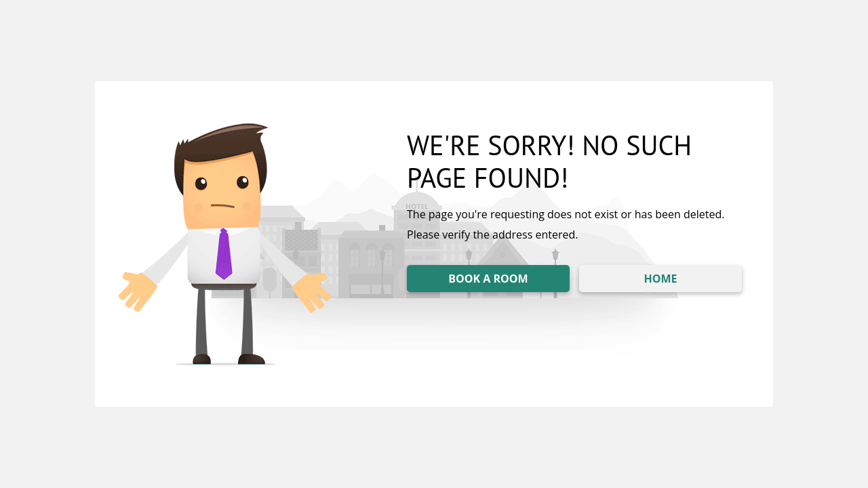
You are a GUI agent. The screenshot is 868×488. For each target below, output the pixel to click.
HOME (660, 279)
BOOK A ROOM (488, 279)
